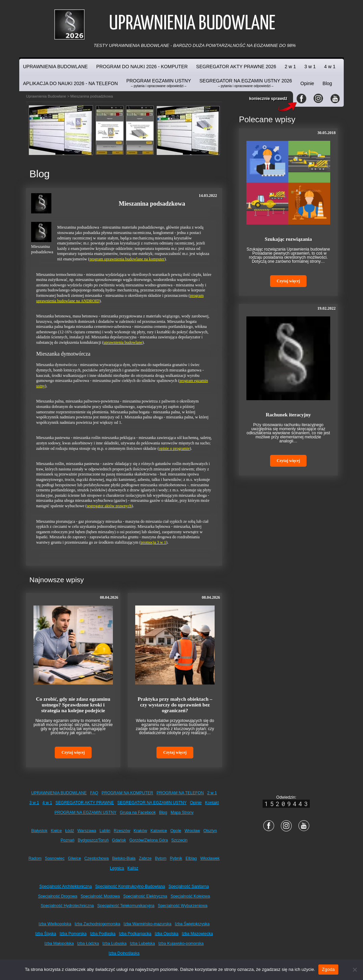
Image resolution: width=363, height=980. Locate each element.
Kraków (140, 831)
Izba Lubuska (114, 944)
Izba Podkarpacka (135, 934)
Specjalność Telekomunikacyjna (126, 906)
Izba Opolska (167, 934)
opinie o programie (174, 448)
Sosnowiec (55, 858)
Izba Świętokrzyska (192, 924)
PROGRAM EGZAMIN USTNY (159, 83)
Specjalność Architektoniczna (65, 886)
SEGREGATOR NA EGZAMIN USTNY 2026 (246, 83)
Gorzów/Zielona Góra (149, 840)
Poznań (67, 840)
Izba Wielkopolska (55, 924)
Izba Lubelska (142, 944)
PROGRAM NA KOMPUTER (128, 793)
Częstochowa (97, 858)
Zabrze (145, 858)
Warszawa (87, 831)
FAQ (94, 793)
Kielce (56, 831)
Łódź (70, 831)
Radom (35, 858)
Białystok (39, 831)
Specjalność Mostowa (100, 896)
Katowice (159, 831)
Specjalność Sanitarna (188, 886)
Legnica (117, 868)
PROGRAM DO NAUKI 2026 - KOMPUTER (142, 67)
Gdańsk (119, 840)
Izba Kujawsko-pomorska (181, 944)
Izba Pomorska (73, 934)
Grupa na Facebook (138, 813)
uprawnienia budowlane (123, 342)
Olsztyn (210, 831)
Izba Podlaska (103, 934)
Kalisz (133, 868)
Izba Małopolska (59, 944)
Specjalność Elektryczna (145, 896)
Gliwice (75, 858)
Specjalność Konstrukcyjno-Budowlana (130, 886)
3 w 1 (310, 67)
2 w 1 (290, 67)
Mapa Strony (182, 813)
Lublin (105, 831)
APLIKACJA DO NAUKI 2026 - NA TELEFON (70, 83)
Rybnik (176, 858)
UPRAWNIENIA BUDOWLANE (55, 67)
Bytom (161, 858)
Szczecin (179, 840)
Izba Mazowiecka (197, 934)
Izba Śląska (46, 934)
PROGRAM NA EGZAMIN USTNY (85, 813)
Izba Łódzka (88, 944)
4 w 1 (330, 67)
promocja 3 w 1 (153, 542)
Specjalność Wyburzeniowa (183, 906)
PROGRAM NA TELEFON (180, 793)
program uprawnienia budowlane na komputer (127, 259)
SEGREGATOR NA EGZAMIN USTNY (152, 803)
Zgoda (328, 969)
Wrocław (192, 831)
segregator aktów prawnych (109, 506)
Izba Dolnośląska (124, 953)
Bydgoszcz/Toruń (93, 840)
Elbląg (191, 858)
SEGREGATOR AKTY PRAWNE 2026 (236, 67)
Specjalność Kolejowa (190, 896)
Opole (176, 831)
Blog (327, 83)
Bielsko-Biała (124, 858)
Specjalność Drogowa (58, 896)
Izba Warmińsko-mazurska (148, 924)
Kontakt (212, 803)
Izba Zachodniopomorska (98, 924)
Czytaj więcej (73, 752)
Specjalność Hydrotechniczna (67, 906)
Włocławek (210, 858)
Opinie (307, 83)
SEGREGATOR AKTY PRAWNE (85, 803)
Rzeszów (122, 831)
